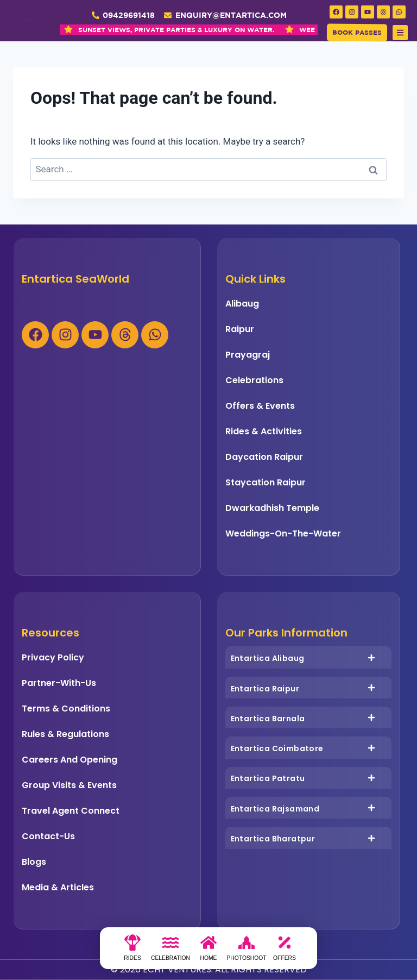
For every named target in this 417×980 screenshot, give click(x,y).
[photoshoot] (247, 951)
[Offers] (285, 951)
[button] (400, 33)
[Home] (208, 951)
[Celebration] (170, 951)
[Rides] (132, 951)
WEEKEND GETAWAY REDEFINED (233, 30)
